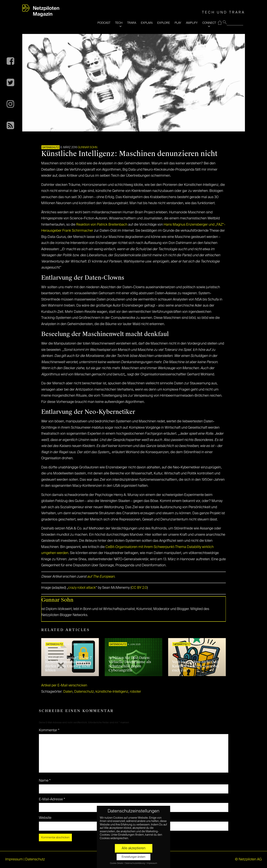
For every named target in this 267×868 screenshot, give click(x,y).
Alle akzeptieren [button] (134, 848)
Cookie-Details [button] (117, 863)
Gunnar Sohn (88, 147)
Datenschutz (50, 148)
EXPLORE (164, 23)
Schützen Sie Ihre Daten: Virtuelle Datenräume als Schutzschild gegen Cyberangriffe (130, 664)
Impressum (14, 859)
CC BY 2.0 (139, 588)
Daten (68, 692)
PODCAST (104, 23)
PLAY (178, 23)
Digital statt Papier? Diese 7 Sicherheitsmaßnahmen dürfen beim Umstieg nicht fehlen (68, 664)
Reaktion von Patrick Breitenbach (102, 225)
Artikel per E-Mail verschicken (64, 685)
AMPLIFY (192, 23)
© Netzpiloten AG (248, 859)
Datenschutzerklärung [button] (135, 863)
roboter (135, 692)
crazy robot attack (82, 588)
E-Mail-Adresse (52, 799)
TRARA (132, 23)
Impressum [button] (152, 863)
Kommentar (49, 730)
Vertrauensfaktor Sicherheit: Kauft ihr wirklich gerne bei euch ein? (196, 666)
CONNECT (209, 23)
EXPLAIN (147, 23)
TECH (119, 23)
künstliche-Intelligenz (112, 692)
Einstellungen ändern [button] (133, 857)
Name (45, 781)
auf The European (101, 577)
